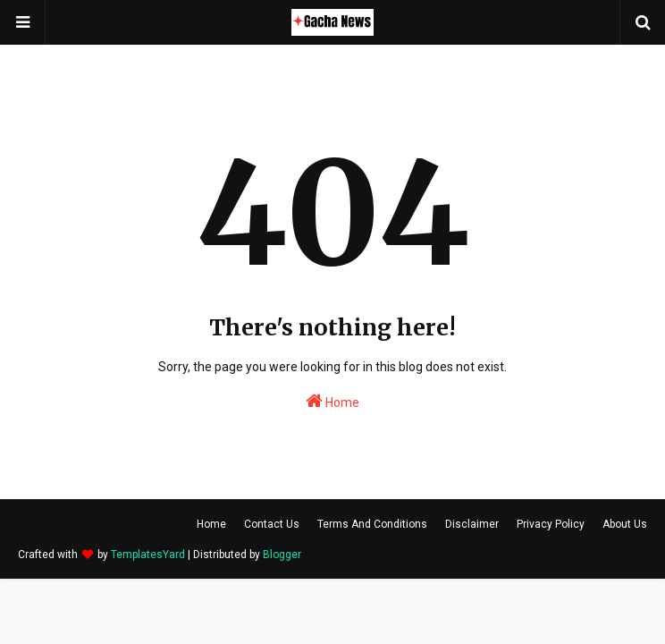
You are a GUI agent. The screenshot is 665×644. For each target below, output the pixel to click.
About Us (625, 524)
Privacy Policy (551, 524)
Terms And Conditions (372, 524)
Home (332, 401)
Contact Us (272, 524)
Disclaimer (472, 524)
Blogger (282, 555)
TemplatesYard (148, 555)
